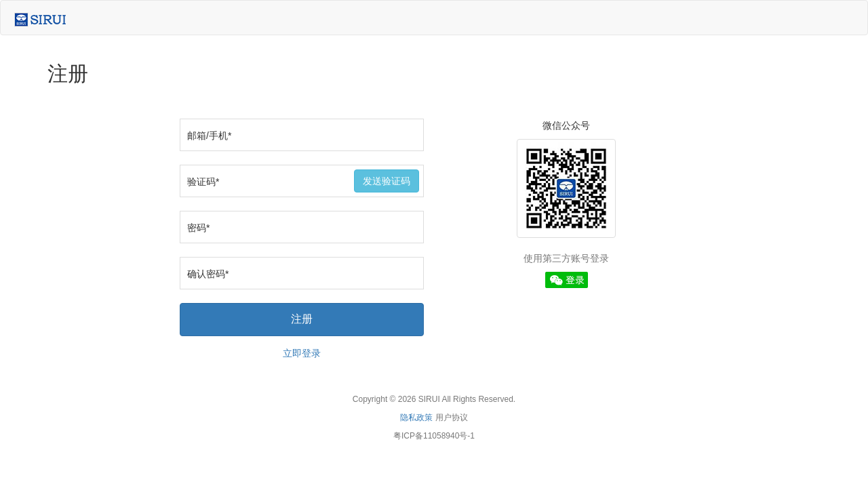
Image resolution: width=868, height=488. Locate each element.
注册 (302, 319)
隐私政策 (416, 418)
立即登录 (302, 353)
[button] (567, 279)
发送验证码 (387, 181)
